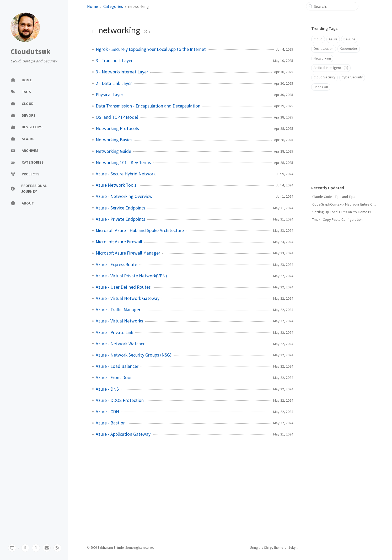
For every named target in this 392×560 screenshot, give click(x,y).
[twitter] (36, 548)
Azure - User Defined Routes (123, 287)
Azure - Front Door (114, 378)
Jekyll (293, 547)
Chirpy (269, 547)
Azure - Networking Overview (124, 196)
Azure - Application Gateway (123, 434)
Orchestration (324, 49)
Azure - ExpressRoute (116, 265)
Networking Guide (113, 151)
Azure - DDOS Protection (120, 400)
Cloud (318, 39)
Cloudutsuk (31, 52)
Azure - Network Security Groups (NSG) (134, 355)
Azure (333, 39)
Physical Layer (109, 95)
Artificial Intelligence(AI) (331, 68)
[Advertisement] (346, 133)
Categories (113, 6)
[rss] (57, 548)
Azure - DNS (107, 389)
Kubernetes (349, 49)
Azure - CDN (107, 412)
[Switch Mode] (12, 548)
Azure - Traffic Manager (118, 310)
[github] (25, 548)
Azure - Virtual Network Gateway (128, 298)
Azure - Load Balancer (117, 366)
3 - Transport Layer (114, 61)
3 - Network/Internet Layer (122, 72)
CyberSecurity (352, 77)
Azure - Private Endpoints (120, 219)
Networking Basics (114, 140)
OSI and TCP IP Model (117, 117)
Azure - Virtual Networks (119, 321)
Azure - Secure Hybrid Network (126, 174)
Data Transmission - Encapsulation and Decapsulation (148, 106)
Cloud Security (324, 77)
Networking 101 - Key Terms (123, 163)
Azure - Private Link (114, 332)
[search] (334, 6)
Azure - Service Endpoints (120, 208)
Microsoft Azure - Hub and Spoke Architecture (140, 230)
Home (93, 6)
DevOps (349, 39)
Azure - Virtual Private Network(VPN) (131, 276)
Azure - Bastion (111, 423)
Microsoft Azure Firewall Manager (128, 253)
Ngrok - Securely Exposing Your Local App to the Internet (151, 49)
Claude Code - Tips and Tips (334, 197)
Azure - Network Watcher (120, 344)
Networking (322, 58)
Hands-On (321, 87)
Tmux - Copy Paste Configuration (337, 219)
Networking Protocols (117, 128)
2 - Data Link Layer (114, 83)
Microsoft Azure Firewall (119, 242)
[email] (47, 548)
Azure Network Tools (116, 185)
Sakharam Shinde (111, 547)
